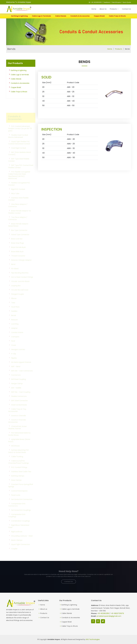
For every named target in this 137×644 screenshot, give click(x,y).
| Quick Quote (126, 2)
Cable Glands (61, 16)
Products (119, 49)
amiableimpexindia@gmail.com (109, 616)
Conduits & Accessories (80, 16)
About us (44, 609)
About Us (103, 9)
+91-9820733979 (117, 613)
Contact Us (126, 9)
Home (94, 9)
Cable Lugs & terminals (41, 16)
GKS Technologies (93, 639)
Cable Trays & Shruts (117, 16)
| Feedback (106, 2)
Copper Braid (99, 16)
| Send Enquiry (116, 2)
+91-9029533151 (95, 2)
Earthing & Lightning (19, 16)
